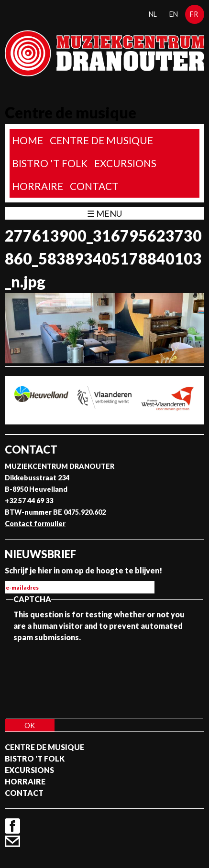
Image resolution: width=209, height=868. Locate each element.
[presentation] (53, 677)
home (27, 140)
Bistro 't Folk (50, 163)
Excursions (125, 163)
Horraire (38, 186)
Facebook (12, 826)
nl (153, 14)
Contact (94, 186)
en (174, 14)
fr (194, 14)
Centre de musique (101, 140)
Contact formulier (35, 524)
